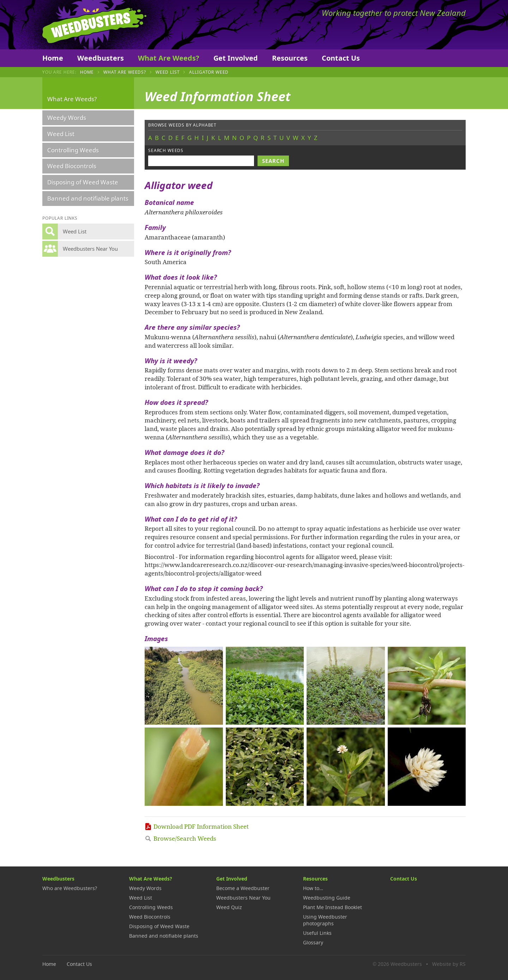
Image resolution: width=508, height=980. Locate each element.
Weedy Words (67, 118)
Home (53, 58)
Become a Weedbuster (243, 888)
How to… (313, 888)
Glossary (313, 942)
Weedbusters (94, 25)
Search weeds (166, 150)
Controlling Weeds (73, 150)
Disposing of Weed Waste (83, 182)
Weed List (168, 72)
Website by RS (449, 964)
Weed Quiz (229, 907)
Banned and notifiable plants (88, 198)
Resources (290, 58)
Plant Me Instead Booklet (332, 907)
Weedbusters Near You (243, 898)
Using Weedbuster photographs (325, 920)
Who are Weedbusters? (70, 888)
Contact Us (341, 58)
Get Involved (236, 58)
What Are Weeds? (169, 58)
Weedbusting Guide (327, 898)
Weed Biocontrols (72, 166)
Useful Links (317, 933)
